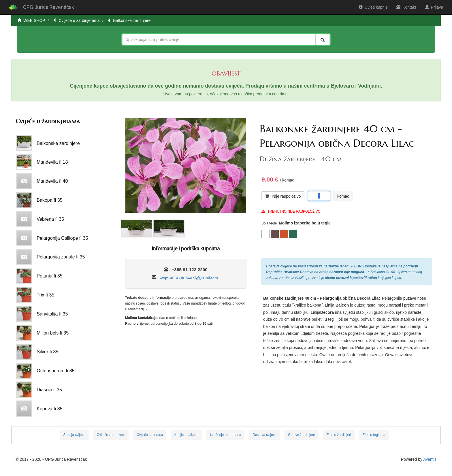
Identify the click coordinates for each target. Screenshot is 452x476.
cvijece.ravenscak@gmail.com (190, 277)
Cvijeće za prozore (111, 435)
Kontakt (406, 7)
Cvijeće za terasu (150, 435)
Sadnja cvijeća (75, 435)
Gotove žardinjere (302, 435)
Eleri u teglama (374, 435)
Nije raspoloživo (283, 196)
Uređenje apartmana (225, 435)
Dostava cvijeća (264, 435)
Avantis (430, 459)
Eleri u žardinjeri (339, 435)
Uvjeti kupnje (373, 7)
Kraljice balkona (187, 435)
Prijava (434, 7)
